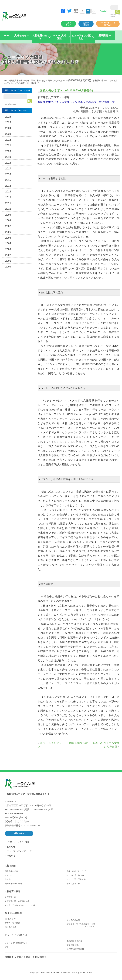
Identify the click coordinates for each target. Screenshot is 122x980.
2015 (8, 180)
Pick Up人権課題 (13, 913)
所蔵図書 (9, 957)
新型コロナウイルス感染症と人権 (92, 925)
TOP (6, 35)
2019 (8, 157)
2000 (8, 267)
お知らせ (11, 847)
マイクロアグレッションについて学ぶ (21, 905)
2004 (8, 243)
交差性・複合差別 (12, 923)
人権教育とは (10, 897)
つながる (11, 856)
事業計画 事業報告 (74, 941)
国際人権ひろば (38, 81)
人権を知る (10, 866)
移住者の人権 (10, 927)
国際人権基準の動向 (20, 81)
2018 (8, 163)
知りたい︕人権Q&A (75, 875)
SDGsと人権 (10, 919)
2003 (8, 249)
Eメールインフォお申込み (108, 24)
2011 (8, 203)
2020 (8, 151)
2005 (8, 238)
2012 (8, 197)
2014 (8, 186)
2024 (8, 128)
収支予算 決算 (73, 945)
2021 (8, 145)
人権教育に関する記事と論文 (17, 901)
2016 (8, 174)
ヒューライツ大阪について (16, 943)
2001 (8, 261)
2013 (8, 192)
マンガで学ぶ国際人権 (76, 879)
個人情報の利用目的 (75, 949)
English (103, 11)
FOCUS (8, 875)
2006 (8, 232)
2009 (8, 215)
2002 (8, 255)
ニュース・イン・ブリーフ (19, 851)
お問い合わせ (86, 24)
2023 (8, 134)
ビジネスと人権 (73, 920)
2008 (8, 220)
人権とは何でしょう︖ (76, 871)
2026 (8, 117)
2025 (8, 122)
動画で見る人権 (73, 884)
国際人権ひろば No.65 (69, 81)
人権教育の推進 (13, 891)
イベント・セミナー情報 (18, 842)
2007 (8, 226)
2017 (8, 169)
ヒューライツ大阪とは (16, 935)
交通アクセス (68, 24)
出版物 (8, 879)
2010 (8, 209)
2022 (8, 140)
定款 (7, 947)
